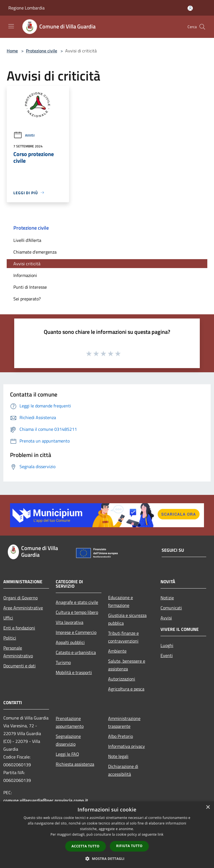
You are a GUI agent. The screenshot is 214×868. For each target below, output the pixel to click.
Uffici (8, 618)
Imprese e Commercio (76, 632)
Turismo (63, 662)
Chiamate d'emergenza (35, 252)
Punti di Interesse (30, 287)
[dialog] (107, 835)
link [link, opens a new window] (161, 834)
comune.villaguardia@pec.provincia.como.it (46, 800)
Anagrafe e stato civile (77, 602)
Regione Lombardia (26, 8)
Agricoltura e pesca (126, 689)
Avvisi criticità (27, 264)
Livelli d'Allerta (27, 240)
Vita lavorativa (70, 622)
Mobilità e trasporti (74, 672)
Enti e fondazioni (19, 628)
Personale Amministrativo (18, 652)
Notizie (167, 598)
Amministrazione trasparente (124, 722)
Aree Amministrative (23, 608)
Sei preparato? (27, 299)
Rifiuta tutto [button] (129, 846)
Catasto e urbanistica (76, 652)
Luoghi (167, 645)
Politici (10, 638)
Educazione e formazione (121, 601)
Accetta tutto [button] (86, 846)
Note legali (118, 756)
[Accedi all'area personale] (190, 8)
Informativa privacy (127, 746)
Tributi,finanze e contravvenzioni (123, 637)
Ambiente (117, 651)
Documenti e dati (20, 666)
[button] (107, 859)
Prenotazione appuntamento (70, 722)
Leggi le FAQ (67, 754)
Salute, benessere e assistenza (127, 665)
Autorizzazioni (122, 679)
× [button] (208, 807)
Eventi (167, 655)
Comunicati (171, 608)
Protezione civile (42, 51)
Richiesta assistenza (75, 764)
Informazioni (25, 275)
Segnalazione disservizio (68, 740)
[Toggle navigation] (11, 26)
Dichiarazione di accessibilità (123, 770)
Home (12, 51)
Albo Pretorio (121, 736)
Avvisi (24, 135)
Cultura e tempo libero (77, 612)
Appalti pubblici (70, 642)
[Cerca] (202, 27)
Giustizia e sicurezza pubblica (127, 619)
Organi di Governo (20, 598)
